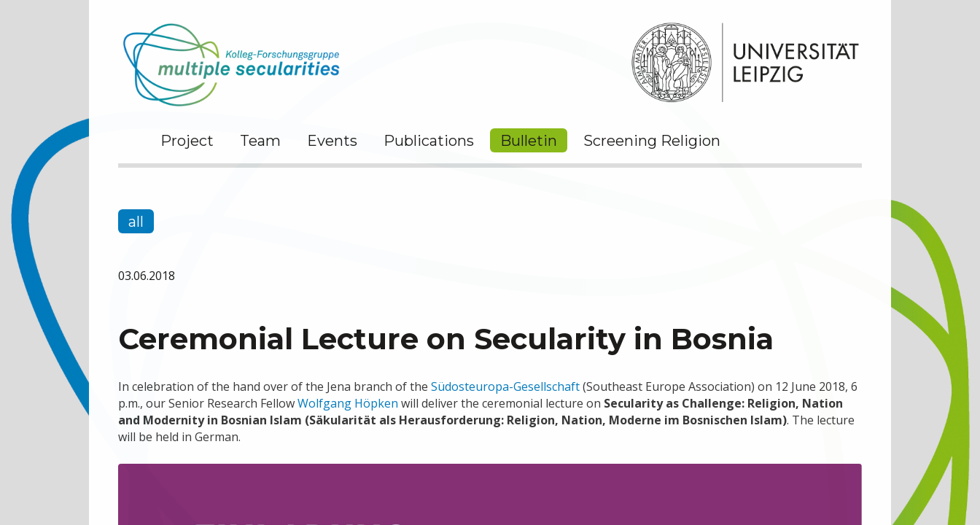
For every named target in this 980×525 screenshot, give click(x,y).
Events (332, 141)
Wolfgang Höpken (348, 403)
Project (187, 141)
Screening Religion (652, 141)
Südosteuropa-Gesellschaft (505, 386)
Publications (429, 141)
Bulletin (529, 141)
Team (260, 141)
